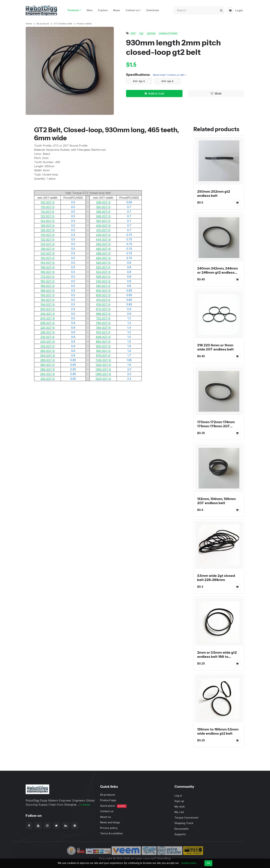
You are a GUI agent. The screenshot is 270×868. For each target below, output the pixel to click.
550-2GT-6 (103, 286)
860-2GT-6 (103, 342)
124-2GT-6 (47, 221)
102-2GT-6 (48, 202)
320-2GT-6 (103, 207)
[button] (230, 10)
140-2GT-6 (48, 253)
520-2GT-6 (103, 267)
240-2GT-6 (48, 342)
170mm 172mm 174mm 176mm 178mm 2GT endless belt (216, 426)
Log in (178, 796)
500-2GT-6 (103, 263)
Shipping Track (184, 823)
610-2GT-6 (103, 300)
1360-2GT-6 (103, 374)
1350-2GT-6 (103, 369)
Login (239, 10)
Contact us (132, 10)
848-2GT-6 (103, 337)
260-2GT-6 (47, 351)
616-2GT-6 (103, 304)
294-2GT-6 (48, 374)
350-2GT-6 (103, 221)
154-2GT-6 (47, 263)
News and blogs (110, 822)
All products (43, 24)
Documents (181, 829)
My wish (180, 807)
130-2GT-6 (48, 235)
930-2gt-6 (139, 81)
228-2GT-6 (48, 332)
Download (153, 10)
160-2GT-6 (47, 272)
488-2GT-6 (103, 253)
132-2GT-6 (47, 239)
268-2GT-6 (47, 360)
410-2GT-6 (103, 230)
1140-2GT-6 (103, 360)
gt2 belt (151, 33)
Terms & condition (111, 833)
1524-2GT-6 (103, 379)
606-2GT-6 (103, 295)
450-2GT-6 (103, 244)
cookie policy (189, 863)
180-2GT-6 (47, 281)
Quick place (113, 806)
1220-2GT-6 (103, 365)
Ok (208, 863)
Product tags (108, 800)
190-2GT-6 (47, 295)
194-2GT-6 (48, 304)
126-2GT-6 (48, 226)
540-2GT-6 (103, 281)
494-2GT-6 (103, 258)
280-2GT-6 (47, 365)
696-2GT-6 (103, 314)
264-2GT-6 (48, 355)
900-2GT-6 (103, 346)
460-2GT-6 (103, 249)
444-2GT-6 (103, 239)
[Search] (199, 10)
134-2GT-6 (47, 244)
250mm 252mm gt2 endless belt (214, 194)
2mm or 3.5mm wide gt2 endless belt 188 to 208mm (217, 657)
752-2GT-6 (103, 318)
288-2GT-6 (47, 369)
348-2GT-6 (103, 216)
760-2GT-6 (103, 323)
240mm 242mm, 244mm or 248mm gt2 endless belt (217, 272)
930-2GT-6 (103, 351)
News (117, 10)
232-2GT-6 (47, 337)
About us (105, 817)
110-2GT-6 (48, 207)
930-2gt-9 (168, 81)
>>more (85, 805)
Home (29, 24)
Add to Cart (154, 94)
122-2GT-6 (47, 216)
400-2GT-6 (103, 226)
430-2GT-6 (103, 235)
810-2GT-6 (103, 332)
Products (73, 10)
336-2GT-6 (103, 212)
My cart (179, 812)
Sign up (179, 801)
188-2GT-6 (47, 290)
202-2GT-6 (48, 314)
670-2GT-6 (103, 309)
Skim (90, 10)
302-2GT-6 (48, 379)
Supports (180, 834)
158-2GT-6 (48, 267)
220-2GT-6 (48, 328)
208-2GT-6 (47, 323)
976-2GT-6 (103, 355)
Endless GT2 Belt (168, 33)
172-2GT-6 (48, 277)
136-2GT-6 (48, 249)
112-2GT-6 (47, 212)
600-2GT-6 (103, 290)
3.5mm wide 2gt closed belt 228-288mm (216, 578)
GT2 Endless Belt (63, 24)
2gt (141, 33)
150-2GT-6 (48, 258)
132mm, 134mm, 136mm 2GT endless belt (216, 501)
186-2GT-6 (47, 286)
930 (133, 33)
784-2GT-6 (103, 328)
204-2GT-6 (48, 318)
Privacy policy (109, 828)
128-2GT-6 (48, 230)
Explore (103, 10)
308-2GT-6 (103, 202)
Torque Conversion (186, 818)
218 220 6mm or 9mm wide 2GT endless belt (215, 347)
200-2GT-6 (47, 309)
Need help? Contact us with (169, 75)
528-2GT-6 (103, 277)
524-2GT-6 (103, 272)
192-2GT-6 (48, 300)
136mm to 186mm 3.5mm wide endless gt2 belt (218, 731)
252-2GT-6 (47, 346)
